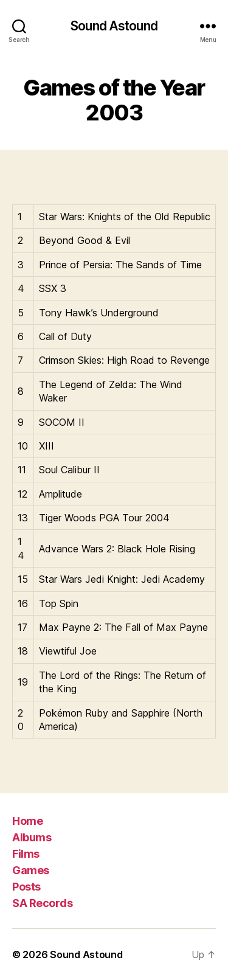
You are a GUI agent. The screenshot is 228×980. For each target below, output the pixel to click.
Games (31, 870)
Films (26, 854)
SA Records (42, 903)
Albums (32, 837)
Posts (26, 887)
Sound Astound (114, 26)
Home (27, 821)
